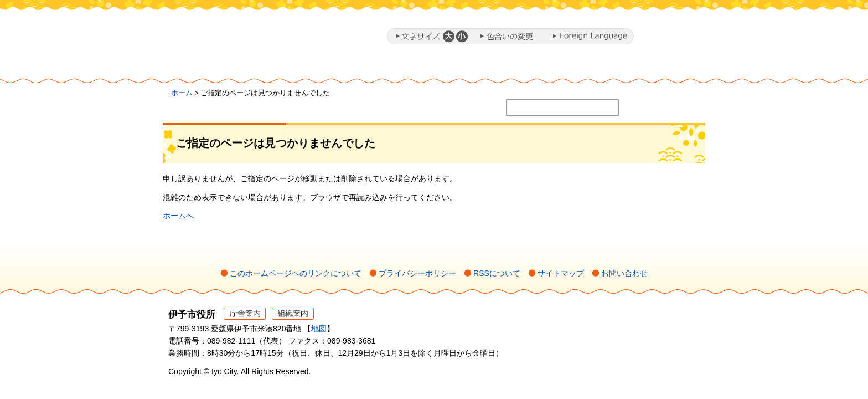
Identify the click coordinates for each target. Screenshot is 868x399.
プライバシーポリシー (417, 273)
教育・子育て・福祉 (451, 68)
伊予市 (257, 38)
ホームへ (178, 216)
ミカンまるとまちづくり (354, 68)
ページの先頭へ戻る (678, 329)
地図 (319, 329)
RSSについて (497, 273)
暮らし (282, 68)
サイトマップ (561, 273)
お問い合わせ (624, 273)
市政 (662, 68)
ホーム (209, 68)
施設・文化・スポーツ (565, 68)
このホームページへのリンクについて (296, 273)
